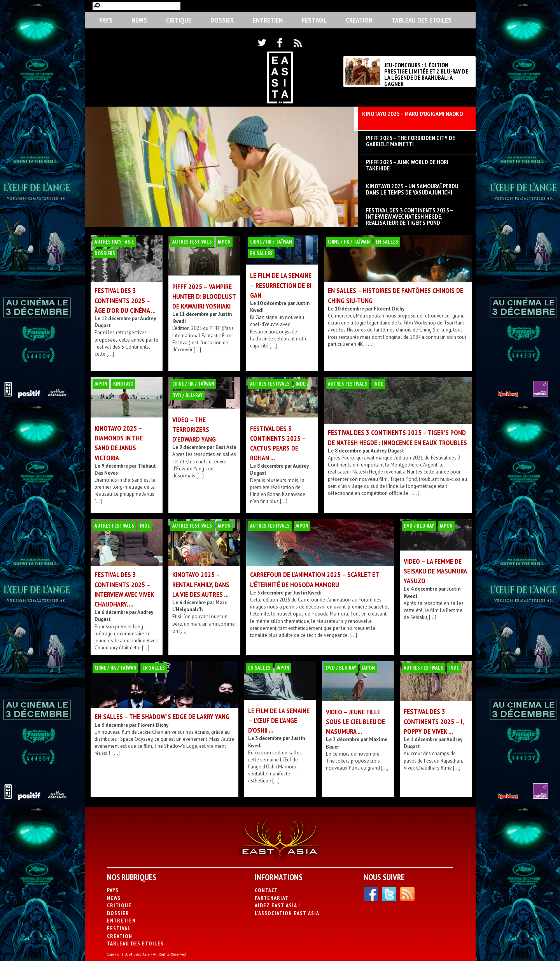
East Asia (226, 447)
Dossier (222, 20)
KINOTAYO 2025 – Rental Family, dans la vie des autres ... (201, 584)
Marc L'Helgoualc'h (199, 606)
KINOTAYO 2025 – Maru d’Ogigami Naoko (412, 114)
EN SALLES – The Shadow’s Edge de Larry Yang (162, 716)
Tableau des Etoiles (422, 20)
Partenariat (272, 898)
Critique (179, 20)
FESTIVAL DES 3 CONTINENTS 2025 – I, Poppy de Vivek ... (434, 721)
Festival (314, 20)
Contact (266, 890)
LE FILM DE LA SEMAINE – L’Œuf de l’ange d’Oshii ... (279, 720)
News (139, 20)
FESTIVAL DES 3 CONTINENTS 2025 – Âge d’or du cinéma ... (125, 300)
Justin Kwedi (307, 593)
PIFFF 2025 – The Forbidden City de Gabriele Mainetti (410, 141)
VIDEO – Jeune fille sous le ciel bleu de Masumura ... (355, 722)
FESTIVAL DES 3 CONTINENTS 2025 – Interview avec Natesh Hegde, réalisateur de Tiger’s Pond (409, 213)
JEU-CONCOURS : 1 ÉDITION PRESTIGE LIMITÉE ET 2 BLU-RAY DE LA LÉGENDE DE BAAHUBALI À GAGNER (426, 74)
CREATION (359, 20)
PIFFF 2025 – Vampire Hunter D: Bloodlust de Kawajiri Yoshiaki (204, 296)
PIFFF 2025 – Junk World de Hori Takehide (407, 165)
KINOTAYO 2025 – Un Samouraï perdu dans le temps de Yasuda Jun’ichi (412, 189)
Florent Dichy (389, 309)
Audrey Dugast (387, 451)
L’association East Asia (287, 913)
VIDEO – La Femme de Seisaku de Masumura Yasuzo (435, 571)
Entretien (268, 20)
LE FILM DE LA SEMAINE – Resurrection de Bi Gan (281, 285)
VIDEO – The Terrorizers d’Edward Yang (194, 429)
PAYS (106, 20)
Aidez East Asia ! (277, 905)
